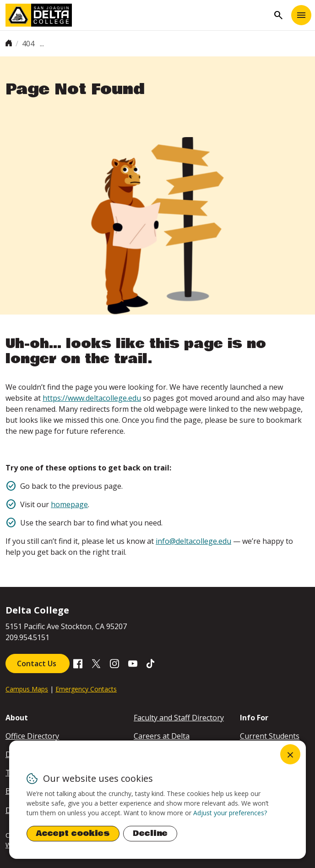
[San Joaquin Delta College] (137, 15)
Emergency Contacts (86, 689)
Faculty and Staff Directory (179, 718)
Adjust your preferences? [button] (230, 813)
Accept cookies (73, 833)
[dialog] (157, 800)
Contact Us (38, 663)
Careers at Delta (162, 736)
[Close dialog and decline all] (290, 754)
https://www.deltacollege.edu (92, 398)
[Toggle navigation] (301, 15)
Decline (150, 833)
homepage (69, 504)
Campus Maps (27, 689)
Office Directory (32, 736)
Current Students (270, 736)
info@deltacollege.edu (193, 541)
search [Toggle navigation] (278, 15)
